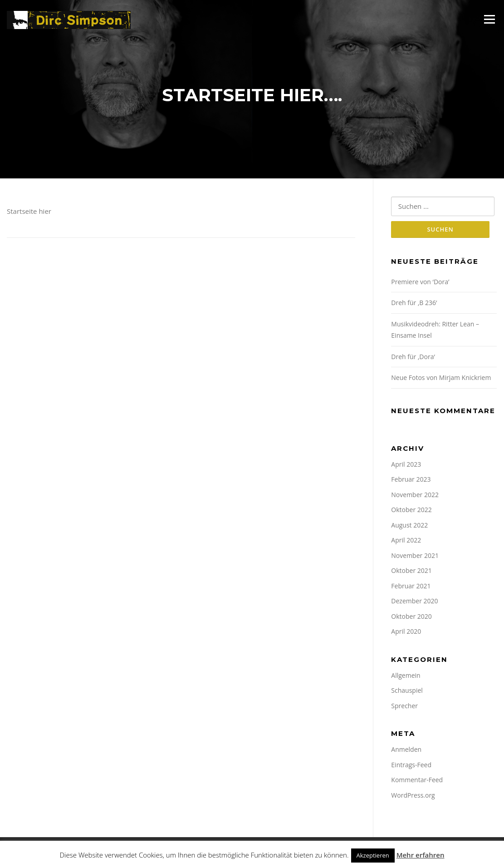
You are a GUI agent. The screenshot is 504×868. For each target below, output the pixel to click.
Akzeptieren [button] (373, 855)
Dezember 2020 (414, 602)
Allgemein (406, 676)
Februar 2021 (411, 587)
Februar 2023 (411, 481)
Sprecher (404, 707)
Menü (489, 19)
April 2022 (406, 541)
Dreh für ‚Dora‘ (413, 358)
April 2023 (406, 465)
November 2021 (415, 556)
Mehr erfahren (421, 855)
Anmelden (406, 751)
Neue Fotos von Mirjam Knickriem (441, 379)
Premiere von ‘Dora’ (420, 283)
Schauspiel (407, 692)
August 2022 (409, 526)
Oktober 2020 (411, 617)
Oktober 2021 (411, 572)
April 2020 (406, 633)
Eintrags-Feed (411, 766)
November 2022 (415, 496)
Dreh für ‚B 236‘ (414, 304)
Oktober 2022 (411, 511)
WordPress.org (413, 796)
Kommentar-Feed (417, 781)
